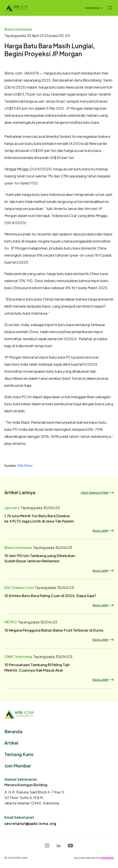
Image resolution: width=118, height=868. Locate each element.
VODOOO (107, 858)
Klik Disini (25, 466)
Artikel (11, 743)
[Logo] (17, 8)
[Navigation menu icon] (110, 8)
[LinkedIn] (59, 846)
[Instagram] (47, 846)
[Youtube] (70, 846)
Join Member (18, 765)
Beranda (13, 731)
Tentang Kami (19, 754)
